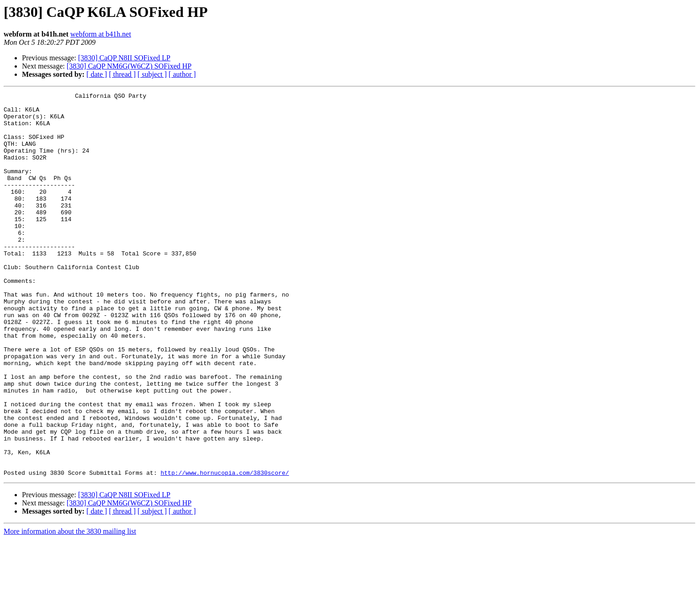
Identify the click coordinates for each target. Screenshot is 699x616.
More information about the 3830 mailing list (70, 608)
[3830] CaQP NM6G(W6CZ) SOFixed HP (129, 66)
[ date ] (97, 74)
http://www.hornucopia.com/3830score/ (225, 549)
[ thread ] (122, 74)
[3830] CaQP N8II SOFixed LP (124, 58)
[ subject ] (152, 74)
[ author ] (182, 74)
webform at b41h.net (101, 34)
